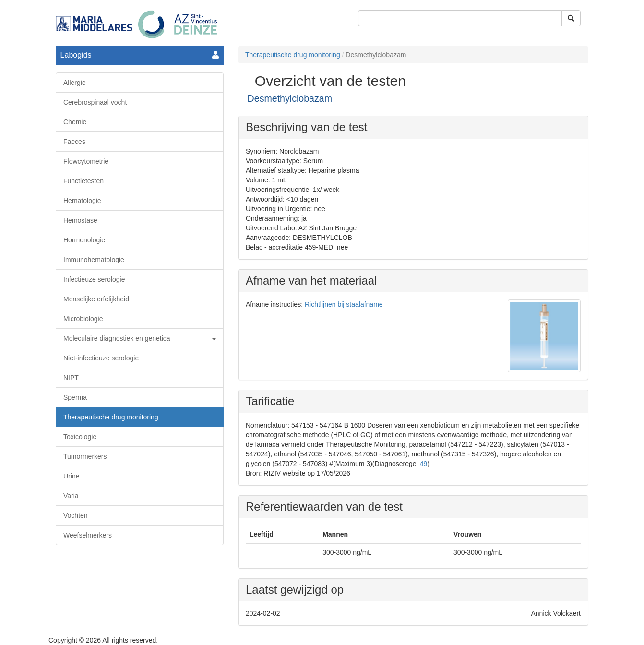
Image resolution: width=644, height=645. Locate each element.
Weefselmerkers (88, 535)
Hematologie (82, 201)
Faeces (74, 142)
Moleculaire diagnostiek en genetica (140, 338)
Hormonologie (84, 240)
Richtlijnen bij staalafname (344, 304)
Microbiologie (83, 319)
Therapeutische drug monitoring (111, 417)
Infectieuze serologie (94, 279)
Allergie (75, 83)
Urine (71, 476)
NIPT (71, 378)
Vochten (76, 515)
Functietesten (83, 181)
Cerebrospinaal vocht (95, 102)
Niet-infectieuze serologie (101, 358)
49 (424, 464)
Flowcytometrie (86, 161)
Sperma (75, 397)
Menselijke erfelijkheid (96, 299)
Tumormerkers (85, 456)
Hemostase (80, 220)
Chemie (75, 122)
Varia (71, 496)
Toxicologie (80, 437)
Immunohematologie (94, 260)
